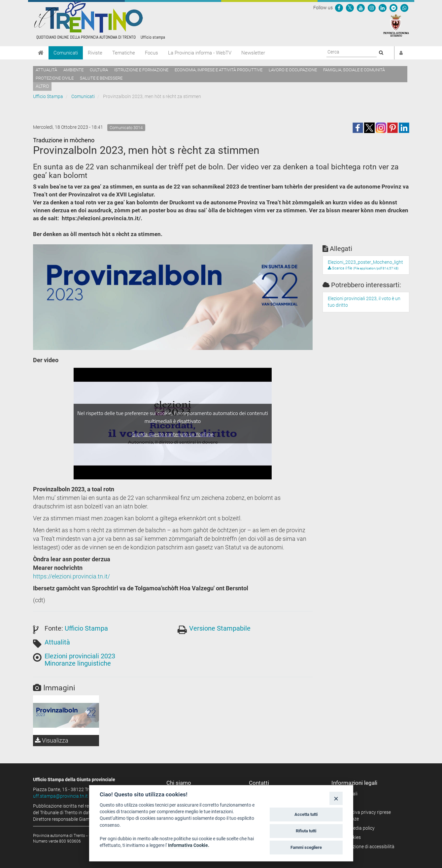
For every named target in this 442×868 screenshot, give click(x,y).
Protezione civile (55, 78)
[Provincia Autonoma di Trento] (396, 25)
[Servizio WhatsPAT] (404, 8)
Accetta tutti (306, 814)
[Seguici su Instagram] (372, 8)
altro (42, 86)
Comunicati (66, 53)
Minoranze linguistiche (78, 663)
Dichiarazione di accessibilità (365, 847)
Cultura (99, 70)
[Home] (41, 53)
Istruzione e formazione (141, 70)
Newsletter (253, 53)
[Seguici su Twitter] (350, 8)
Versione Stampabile (220, 628)
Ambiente (73, 70)
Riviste (95, 53)
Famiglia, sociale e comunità (354, 70)
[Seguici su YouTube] (361, 8)
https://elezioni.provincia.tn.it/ (71, 576)
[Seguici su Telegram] (393, 8)
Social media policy (355, 828)
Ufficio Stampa (48, 96)
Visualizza (52, 740)
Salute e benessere (101, 78)
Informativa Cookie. (189, 845)
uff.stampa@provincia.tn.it (60, 796)
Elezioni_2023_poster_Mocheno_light (365, 262)
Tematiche (124, 53)
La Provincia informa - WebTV (200, 53)
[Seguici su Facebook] (339, 8)
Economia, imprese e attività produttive (219, 70)
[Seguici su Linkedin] (383, 8)
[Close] (336, 798)
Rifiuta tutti (306, 831)
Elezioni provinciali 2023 (80, 656)
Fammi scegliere (306, 847)
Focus (152, 53)
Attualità (46, 70)
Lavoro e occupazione (293, 70)
